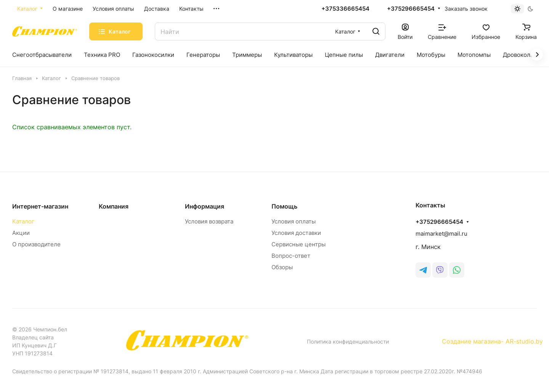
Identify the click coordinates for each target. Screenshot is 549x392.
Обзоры (282, 267)
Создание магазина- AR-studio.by (492, 341)
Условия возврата (209, 221)
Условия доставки (296, 233)
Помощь (284, 206)
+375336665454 (345, 9)
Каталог (23, 221)
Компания (114, 206)
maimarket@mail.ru (441, 234)
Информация (205, 206)
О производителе (36, 244)
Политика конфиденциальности (348, 341)
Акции (21, 233)
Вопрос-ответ (291, 256)
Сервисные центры (299, 244)
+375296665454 (411, 9)
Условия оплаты (294, 221)
